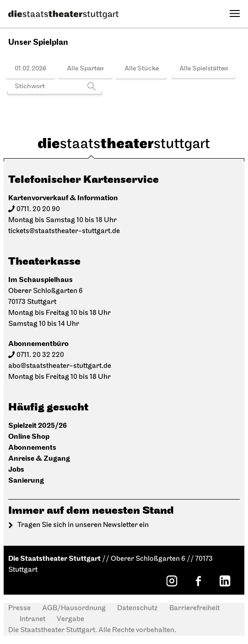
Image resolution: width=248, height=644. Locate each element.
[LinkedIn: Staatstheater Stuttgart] (225, 581)
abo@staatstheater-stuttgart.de (60, 366)
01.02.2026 (30, 69)
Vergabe (70, 619)
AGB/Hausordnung (74, 608)
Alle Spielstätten (204, 69)
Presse (19, 608)
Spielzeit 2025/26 (38, 426)
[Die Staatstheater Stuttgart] (63, 15)
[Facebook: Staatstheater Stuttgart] (198, 581)
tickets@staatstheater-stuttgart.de (64, 231)
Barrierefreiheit (194, 608)
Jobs (16, 470)
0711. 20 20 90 (38, 209)
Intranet (32, 619)
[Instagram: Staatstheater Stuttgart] (172, 581)
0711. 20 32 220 (40, 355)
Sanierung (26, 481)
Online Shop (29, 437)
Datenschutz (137, 608)
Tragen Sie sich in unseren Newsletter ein (83, 525)
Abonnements (32, 448)
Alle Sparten (85, 69)
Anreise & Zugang (39, 459)
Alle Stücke (142, 69)
